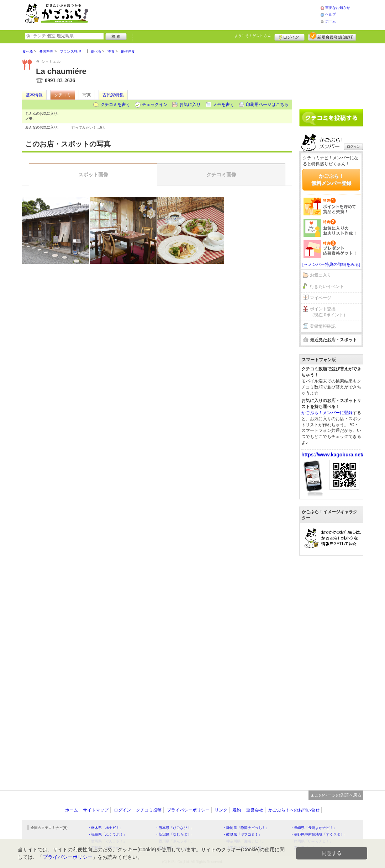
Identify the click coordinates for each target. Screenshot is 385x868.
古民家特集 (113, 95)
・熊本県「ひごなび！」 (175, 828)
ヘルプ (331, 14)
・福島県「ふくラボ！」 (107, 834)
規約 (237, 810)
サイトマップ (96, 810)
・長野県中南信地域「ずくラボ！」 (319, 834)
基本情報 (34, 95)
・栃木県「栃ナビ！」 (105, 828)
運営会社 (255, 810)
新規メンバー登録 (332, 36)
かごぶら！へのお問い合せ (294, 810)
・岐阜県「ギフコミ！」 (242, 834)
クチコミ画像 (221, 175)
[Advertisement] (212, 14)
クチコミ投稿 (149, 810)
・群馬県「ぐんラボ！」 (107, 841)
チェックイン (155, 105)
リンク (221, 810)
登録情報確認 (323, 326)
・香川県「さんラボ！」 (175, 841)
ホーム (331, 21)
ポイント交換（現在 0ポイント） (329, 312)
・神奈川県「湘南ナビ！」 (244, 841)
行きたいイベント (327, 286)
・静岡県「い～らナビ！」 (312, 841)
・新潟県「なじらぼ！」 (175, 834)
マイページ (321, 298)
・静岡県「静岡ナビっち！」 (246, 828)
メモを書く (223, 105)
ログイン (289, 36)
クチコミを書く (115, 105)
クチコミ (63, 95)
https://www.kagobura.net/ (333, 455)
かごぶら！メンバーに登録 (327, 413)
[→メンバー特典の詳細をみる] (331, 264)
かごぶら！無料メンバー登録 (331, 180)
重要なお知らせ (338, 8)
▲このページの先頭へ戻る (336, 795)
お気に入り (190, 105)
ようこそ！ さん (253, 36)
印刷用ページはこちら (267, 105)
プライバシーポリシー (188, 810)
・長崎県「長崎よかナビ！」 (313, 828)
